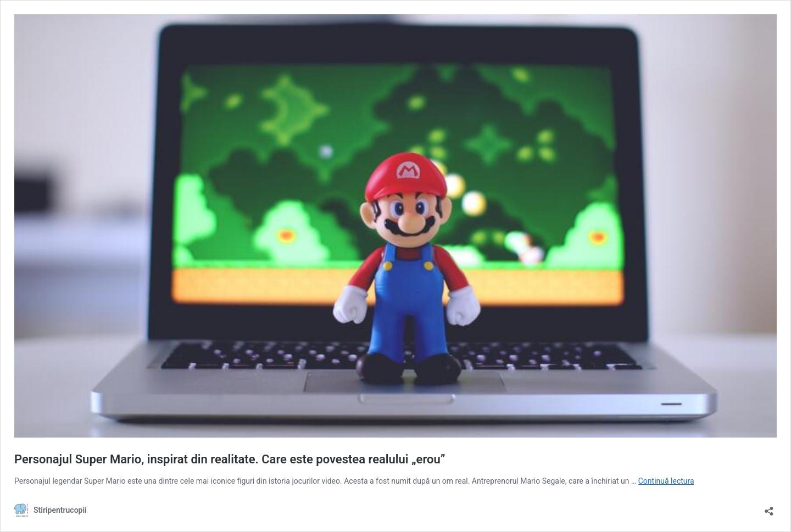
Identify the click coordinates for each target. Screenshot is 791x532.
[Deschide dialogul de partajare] (769, 508)
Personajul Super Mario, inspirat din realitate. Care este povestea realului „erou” (230, 459)
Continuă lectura (666, 481)
